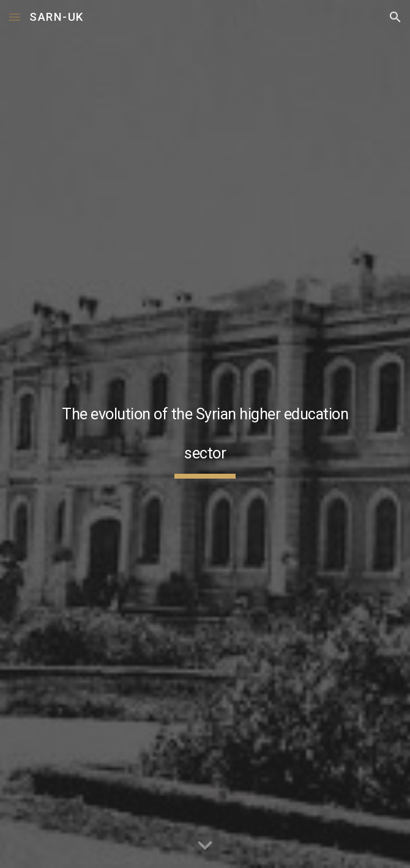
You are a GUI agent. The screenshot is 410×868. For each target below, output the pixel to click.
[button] (15, 17)
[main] (205, 434)
